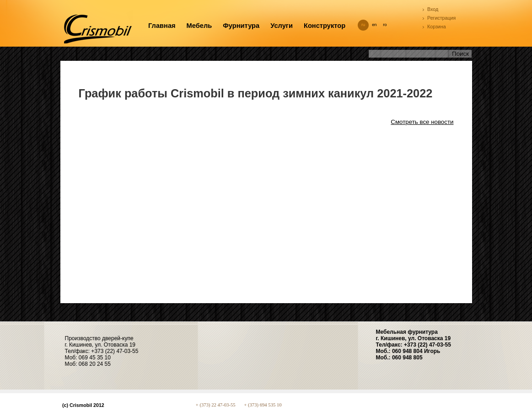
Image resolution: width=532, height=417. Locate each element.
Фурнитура (241, 26)
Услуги (282, 26)
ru (363, 25)
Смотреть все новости (422, 122)
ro (385, 25)
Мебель (199, 26)
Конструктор (325, 26)
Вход (433, 9)
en (374, 25)
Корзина (437, 27)
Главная (162, 26)
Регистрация (441, 18)
